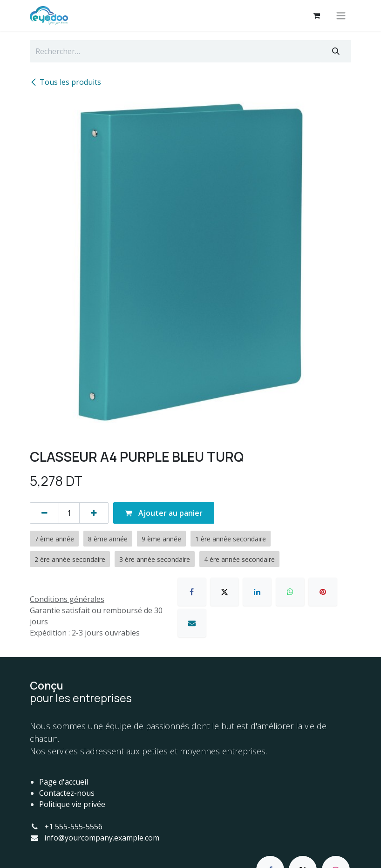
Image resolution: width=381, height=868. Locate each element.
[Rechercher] (336, 51)
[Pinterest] (323, 592)
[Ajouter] (94, 513)
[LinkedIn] (257, 592)
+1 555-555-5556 (73, 827)
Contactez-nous (67, 793)
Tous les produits (65, 82)
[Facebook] (192, 592)
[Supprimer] (44, 513)
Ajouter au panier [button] (164, 513)
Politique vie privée (72, 804)
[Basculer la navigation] (341, 15)
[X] (225, 592)
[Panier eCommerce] (316, 15)
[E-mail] (192, 623)
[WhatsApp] (290, 592)
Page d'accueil (64, 782)
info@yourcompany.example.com (102, 838)
